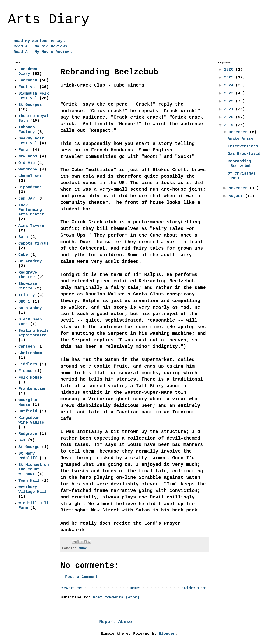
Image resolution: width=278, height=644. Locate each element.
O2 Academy (30, 261)
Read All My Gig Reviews (40, 46)
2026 (230, 69)
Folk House (30, 378)
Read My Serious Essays (39, 41)
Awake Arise (241, 139)
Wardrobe (28, 169)
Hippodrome (30, 187)
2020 (230, 117)
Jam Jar (27, 198)
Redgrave (28, 434)
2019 (230, 125)
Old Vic (27, 163)
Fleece (25, 371)
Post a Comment (82, 577)
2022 (230, 101)
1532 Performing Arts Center (31, 210)
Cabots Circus (34, 243)
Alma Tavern (31, 226)
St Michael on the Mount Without (34, 469)
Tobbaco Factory (27, 130)
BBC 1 (24, 302)
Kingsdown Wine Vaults (31, 420)
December (239, 132)
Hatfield (28, 411)
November (239, 188)
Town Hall (29, 481)
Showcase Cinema (28, 286)
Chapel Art (30, 176)
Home (134, 588)
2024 (230, 85)
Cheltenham (30, 353)
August (237, 196)
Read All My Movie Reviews (43, 52)
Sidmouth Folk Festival (34, 96)
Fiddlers (28, 364)
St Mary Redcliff (28, 456)
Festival (28, 87)
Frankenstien (32, 389)
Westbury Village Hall (32, 489)
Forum (24, 150)
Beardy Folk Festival (31, 141)
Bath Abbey (30, 308)
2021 (230, 109)
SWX (22, 440)
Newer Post (73, 588)
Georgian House (28, 402)
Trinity (27, 295)
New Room (28, 156)
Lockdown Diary (28, 71)
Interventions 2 (245, 146)
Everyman (28, 80)
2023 (230, 93)
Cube (83, 548)
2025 (230, 77)
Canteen (27, 347)
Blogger (167, 634)
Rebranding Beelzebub (240, 164)
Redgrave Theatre (28, 275)
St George (29, 447)
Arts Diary (49, 20)
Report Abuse (116, 622)
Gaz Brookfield (244, 154)
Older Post (196, 588)
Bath (23, 237)
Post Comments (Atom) (116, 597)
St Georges (30, 105)
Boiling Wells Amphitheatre (34, 333)
